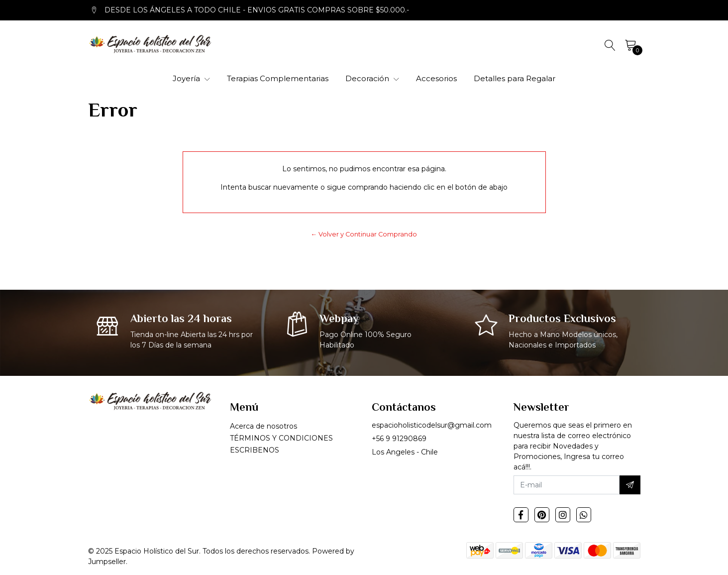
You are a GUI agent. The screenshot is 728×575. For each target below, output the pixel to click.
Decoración (372, 78)
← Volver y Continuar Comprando (364, 234)
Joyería (191, 78)
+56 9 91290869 (399, 439)
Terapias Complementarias (278, 78)
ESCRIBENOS (255, 450)
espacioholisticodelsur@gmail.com (432, 425)
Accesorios (436, 78)
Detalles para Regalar (515, 78)
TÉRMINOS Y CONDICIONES (281, 438)
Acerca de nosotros (263, 426)
